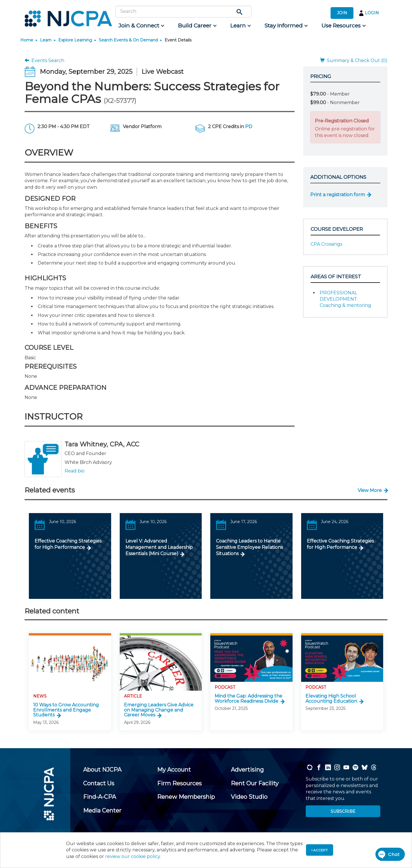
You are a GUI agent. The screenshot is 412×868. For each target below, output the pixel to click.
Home (27, 40)
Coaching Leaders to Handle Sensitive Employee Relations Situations (249, 547)
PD (249, 127)
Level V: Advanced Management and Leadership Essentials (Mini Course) (159, 547)
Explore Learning (75, 40)
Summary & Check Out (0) (354, 60)
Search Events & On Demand (128, 40)
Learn (46, 40)
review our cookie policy (133, 856)
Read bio (75, 471)
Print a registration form (338, 195)
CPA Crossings (326, 244)
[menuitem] (141, 26)
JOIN (342, 13)
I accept (320, 850)
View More (370, 490)
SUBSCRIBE (343, 811)
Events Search (44, 60)
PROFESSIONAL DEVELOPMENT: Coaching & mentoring (345, 299)
